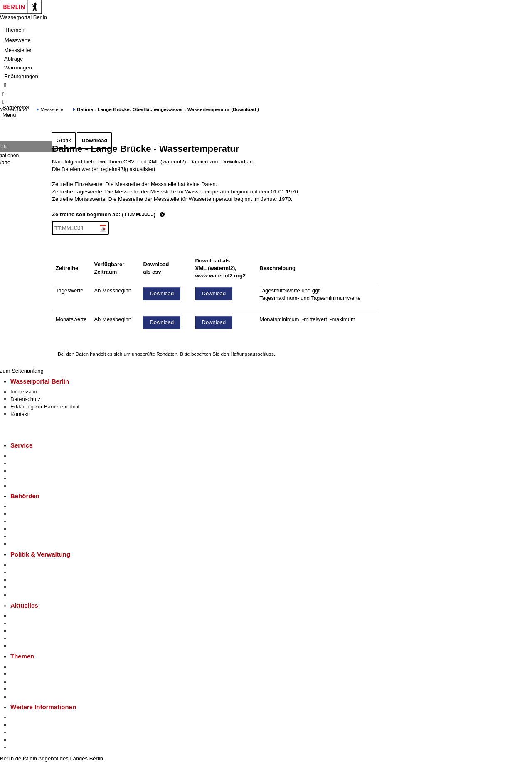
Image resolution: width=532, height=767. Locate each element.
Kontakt (20, 414)
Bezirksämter (26, 521)
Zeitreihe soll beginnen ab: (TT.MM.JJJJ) (136, 215)
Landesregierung (31, 565)
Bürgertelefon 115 (32, 471)
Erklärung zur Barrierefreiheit (45, 407)
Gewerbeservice (30, 486)
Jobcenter (22, 536)
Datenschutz (25, 399)
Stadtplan (22, 747)
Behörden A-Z (27, 506)
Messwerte (18, 40)
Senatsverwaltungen (35, 514)
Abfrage (14, 59)
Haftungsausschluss (252, 354)
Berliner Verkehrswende (39, 674)
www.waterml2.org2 (221, 276)
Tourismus (23, 725)
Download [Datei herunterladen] (162, 293)
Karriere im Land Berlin (38, 572)
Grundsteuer (25, 696)
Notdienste (23, 478)
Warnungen (18, 68)
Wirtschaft (22, 732)
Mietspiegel (24, 689)
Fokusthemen (27, 667)
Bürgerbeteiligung (32, 580)
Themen (15, 30)
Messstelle (52, 109)
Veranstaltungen (30, 631)
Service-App (25, 456)
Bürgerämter (25, 529)
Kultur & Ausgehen (33, 717)
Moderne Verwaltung (35, 682)
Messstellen (18, 50)
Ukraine (20, 638)
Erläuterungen (21, 76)
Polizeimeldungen (32, 623)
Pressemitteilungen (33, 616)
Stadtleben (23, 740)
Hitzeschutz (24, 646)
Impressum (24, 392)
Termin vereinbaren (33, 463)
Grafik (64, 140)
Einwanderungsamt (33, 544)
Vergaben (22, 595)
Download (94, 140)
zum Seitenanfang (22, 371)
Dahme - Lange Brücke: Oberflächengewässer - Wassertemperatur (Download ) (168, 109)
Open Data (23, 587)
